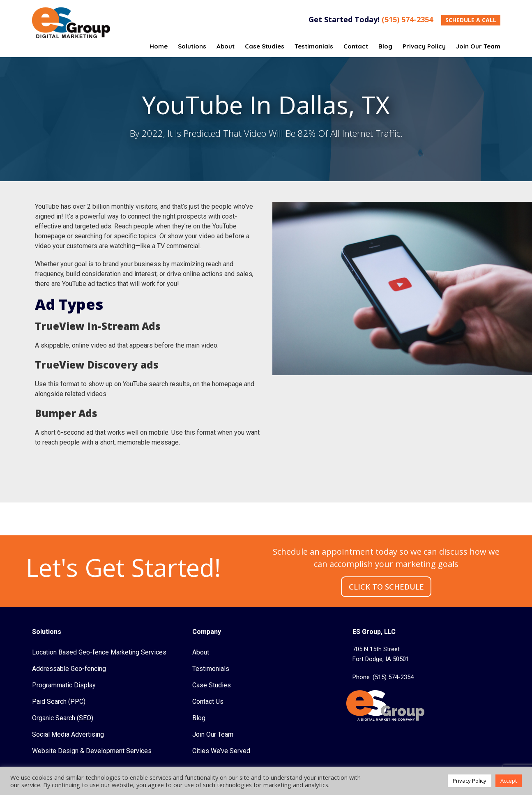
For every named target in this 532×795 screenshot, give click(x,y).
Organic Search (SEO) (63, 718)
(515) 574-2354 (407, 19)
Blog (199, 718)
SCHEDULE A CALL (471, 20)
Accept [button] (509, 781)
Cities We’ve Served (221, 751)
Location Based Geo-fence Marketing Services (99, 652)
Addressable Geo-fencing (69, 669)
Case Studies (212, 685)
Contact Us (208, 702)
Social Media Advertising (68, 734)
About (201, 652)
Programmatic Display (64, 685)
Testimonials (211, 669)
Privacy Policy (470, 781)
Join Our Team (213, 734)
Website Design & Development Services (92, 751)
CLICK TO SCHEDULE (386, 587)
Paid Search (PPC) (59, 702)
